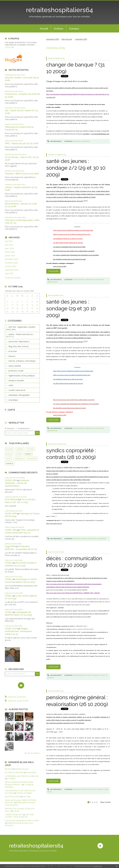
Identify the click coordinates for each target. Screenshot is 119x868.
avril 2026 (9, 245)
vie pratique (13, 400)
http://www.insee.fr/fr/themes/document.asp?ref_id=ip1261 (65, 201)
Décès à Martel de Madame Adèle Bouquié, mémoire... (19, 783)
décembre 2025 (11, 259)
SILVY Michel (11, 499)
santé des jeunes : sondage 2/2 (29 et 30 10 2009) (76, 168)
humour (10, 463)
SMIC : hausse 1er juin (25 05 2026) (22, 143)
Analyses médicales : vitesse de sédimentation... (17, 483)
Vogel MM (10, 546)
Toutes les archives (13, 278)
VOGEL (8, 563)
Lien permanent (55, 141)
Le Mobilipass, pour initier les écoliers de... (22, 776)
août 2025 (9, 274)
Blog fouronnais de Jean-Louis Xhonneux (19, 824)
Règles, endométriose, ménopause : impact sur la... (19, 631)
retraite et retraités (16, 380)
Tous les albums (33, 753)
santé (11, 385)
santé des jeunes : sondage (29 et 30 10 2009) (71, 309)
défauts (20, 449)
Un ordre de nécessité (14, 772)
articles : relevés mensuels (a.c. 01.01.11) (20, 335)
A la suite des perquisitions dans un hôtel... (22, 820)
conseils (30, 449)
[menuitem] (44, 28)
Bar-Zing (27, 797)
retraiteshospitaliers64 (59, 10)
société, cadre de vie (17, 390)
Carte (11, 410)
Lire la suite (10, 47)
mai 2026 (9, 241)
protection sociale (16, 371)
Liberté (16, 811)
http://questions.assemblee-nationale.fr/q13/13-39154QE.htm (65, 723)
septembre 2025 (12, 270)
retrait (18, 454)
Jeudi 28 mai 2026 (12, 797)
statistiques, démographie (19, 395)
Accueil (44, 29)
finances (12, 356)
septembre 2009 (52, 39)
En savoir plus (97, 866)
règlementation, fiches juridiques (22, 376)
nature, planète (15, 366)
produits (9, 449)
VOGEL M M (11, 629)
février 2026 (10, 252)
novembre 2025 (11, 263)
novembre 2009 (81, 39)
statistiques (19, 459)
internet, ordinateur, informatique (22, 361)
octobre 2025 (11, 266)
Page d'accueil (67, 39)
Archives (59, 29)
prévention (32, 459)
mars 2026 (9, 249)
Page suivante (105, 802)
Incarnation (32, 772)
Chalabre (12, 778)
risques (28, 454)
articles (9, 454)
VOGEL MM (11, 480)
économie (13, 351)
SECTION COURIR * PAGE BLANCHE (19, 816)
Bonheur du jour (22, 769)
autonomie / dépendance (19, 341)
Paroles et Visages (24, 793)
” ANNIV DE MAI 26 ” (14, 815)
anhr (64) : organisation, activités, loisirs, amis (21, 328)
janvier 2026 (10, 256)
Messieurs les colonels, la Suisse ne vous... (20, 810)
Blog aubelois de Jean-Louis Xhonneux (20, 804)
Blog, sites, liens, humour (19, 346)
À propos (74, 29)
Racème (8, 769)
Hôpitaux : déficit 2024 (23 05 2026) (22, 174)
